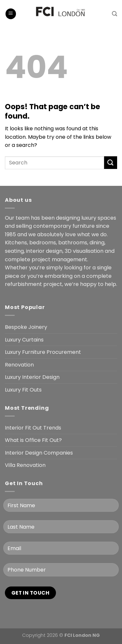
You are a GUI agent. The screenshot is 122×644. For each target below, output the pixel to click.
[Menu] (11, 14)
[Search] (115, 14)
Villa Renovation (25, 465)
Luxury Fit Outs (23, 390)
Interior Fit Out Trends (33, 428)
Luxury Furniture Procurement (43, 352)
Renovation (19, 365)
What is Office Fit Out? (33, 440)
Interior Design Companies (39, 453)
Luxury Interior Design (32, 377)
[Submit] (111, 163)
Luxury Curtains (24, 340)
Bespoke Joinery (26, 327)
